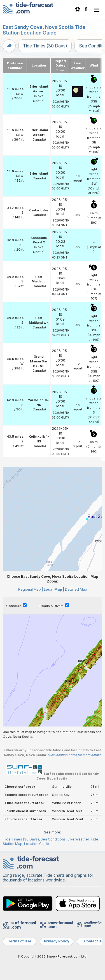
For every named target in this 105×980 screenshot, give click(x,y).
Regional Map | (31, 589)
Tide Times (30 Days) (45, 46)
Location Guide (37, 844)
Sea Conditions (53, 839)
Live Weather (78, 839)
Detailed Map (76, 589)
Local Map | (54, 589)
